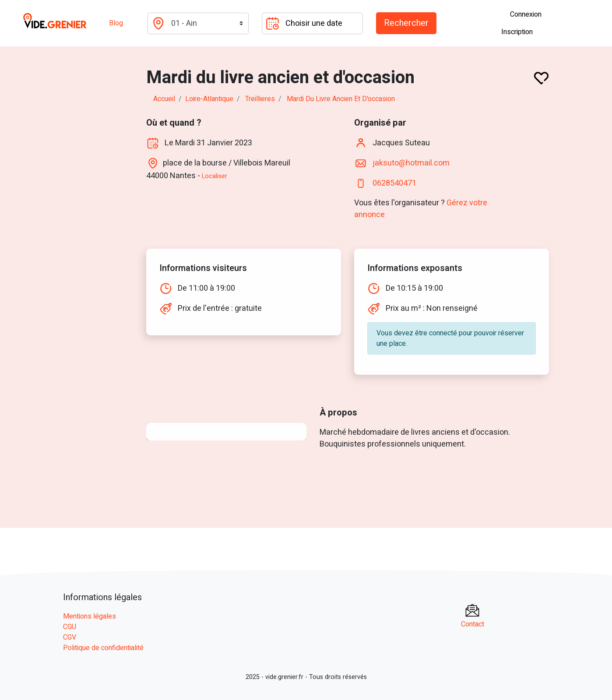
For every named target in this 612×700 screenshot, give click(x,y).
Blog (116, 23)
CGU (70, 627)
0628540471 (394, 183)
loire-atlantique (209, 99)
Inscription (517, 32)
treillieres (260, 99)
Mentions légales (90, 616)
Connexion (526, 14)
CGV (70, 637)
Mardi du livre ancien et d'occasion (341, 99)
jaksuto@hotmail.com (411, 163)
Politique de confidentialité (103, 648)
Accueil (164, 99)
